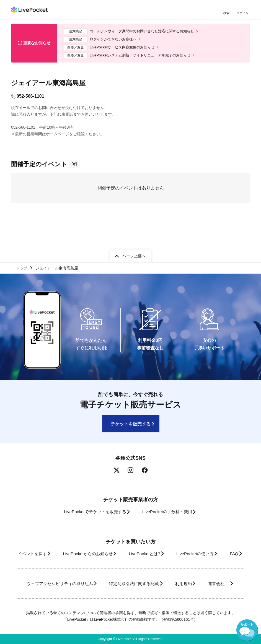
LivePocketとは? (158, 530)
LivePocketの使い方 (213, 530)
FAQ (126, 542)
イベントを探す (36, 530)
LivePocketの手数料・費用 (169, 488)
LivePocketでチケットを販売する (91, 488)
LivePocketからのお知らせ (97, 530)
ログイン (243, 13)
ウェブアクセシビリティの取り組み (73, 572)
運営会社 (127, 584)
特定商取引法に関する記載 (153, 572)
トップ (22, 243)
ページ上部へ (134, 231)
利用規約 (208, 572)
